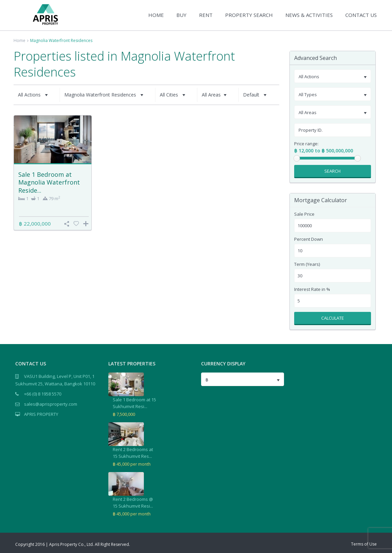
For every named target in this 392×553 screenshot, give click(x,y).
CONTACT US (361, 15)
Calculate (333, 318)
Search (332, 171)
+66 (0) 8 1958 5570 (43, 394)
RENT (206, 15)
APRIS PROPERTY (41, 414)
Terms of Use (364, 544)
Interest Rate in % (312, 289)
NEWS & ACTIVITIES (309, 15)
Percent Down (309, 239)
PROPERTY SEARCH (249, 15)
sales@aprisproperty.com (51, 404)
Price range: (306, 144)
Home (19, 40)
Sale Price (304, 214)
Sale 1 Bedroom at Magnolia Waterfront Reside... (49, 182)
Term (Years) (307, 264)
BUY (181, 15)
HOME (156, 15)
